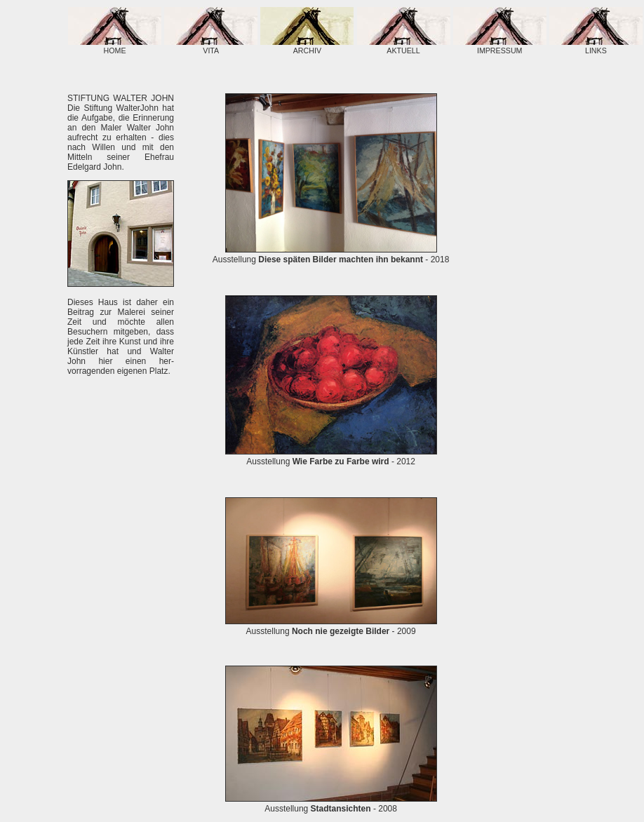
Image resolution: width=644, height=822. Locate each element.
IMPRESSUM (500, 46)
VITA (211, 46)
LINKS (596, 46)
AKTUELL (404, 46)
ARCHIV (307, 46)
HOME (115, 46)
